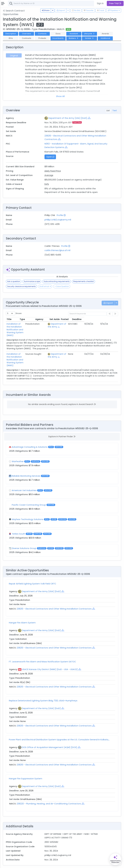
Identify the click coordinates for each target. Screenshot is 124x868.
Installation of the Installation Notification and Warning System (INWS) (24, 327)
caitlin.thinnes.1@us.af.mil (57, 250)
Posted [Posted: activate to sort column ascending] (99, 319)
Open (50, 157)
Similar (89, 38)
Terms (25, 864)
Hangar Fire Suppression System (26, 767)
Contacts (42, 34)
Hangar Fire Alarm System (22, 611)
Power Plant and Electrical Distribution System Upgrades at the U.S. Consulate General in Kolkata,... (59, 728)
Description (11, 34)
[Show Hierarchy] (89, 118)
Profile (61, 215)
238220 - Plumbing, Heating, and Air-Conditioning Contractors (49, 792)
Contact (16, 864)
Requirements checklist (84, 281)
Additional (105, 38)
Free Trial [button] (115, 3)
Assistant (74, 34)
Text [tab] (115, 110)
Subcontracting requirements (57, 281)
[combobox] (51, 3)
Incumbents (58, 38)
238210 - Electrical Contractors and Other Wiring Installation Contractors (54, 597)
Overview (27, 34)
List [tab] (108, 110)
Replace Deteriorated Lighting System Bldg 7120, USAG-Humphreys (43, 689)
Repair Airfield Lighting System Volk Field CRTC (33, 572)
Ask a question (14, 281)
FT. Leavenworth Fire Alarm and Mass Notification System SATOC (42, 650)
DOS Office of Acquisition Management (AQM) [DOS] (50, 736)
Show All (60, 96)
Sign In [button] (100, 3)
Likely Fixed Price (53, 171)
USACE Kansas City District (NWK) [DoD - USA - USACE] (50, 658)
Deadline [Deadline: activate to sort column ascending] (111, 319)
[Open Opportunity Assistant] (115, 859)
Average (49, 175)
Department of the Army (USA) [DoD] (68, 118)
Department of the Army (71, 325)
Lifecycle (89, 34)
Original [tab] (14, 56)
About (7, 864)
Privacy (34, 864)
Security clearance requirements (21, 286)
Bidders (74, 38)
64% (47, 184)
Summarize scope (32, 281)
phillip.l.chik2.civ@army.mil (58, 220)
